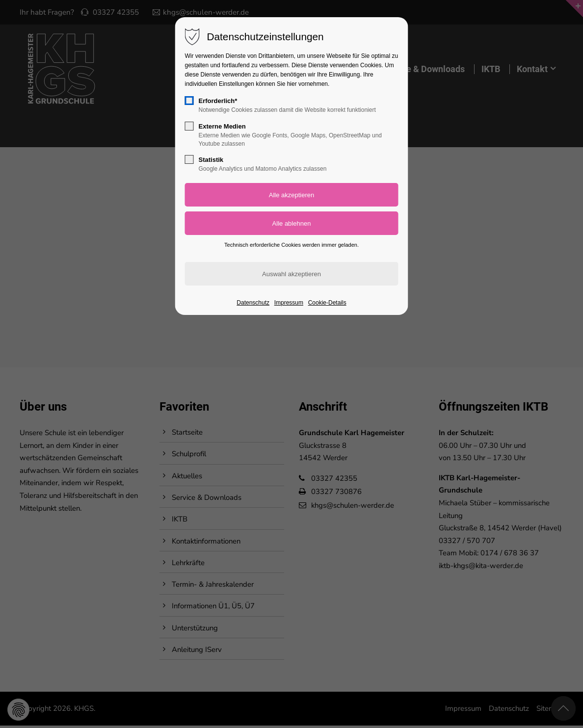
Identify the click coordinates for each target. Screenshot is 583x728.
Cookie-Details (327, 303)
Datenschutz (253, 303)
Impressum (289, 303)
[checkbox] (189, 101)
